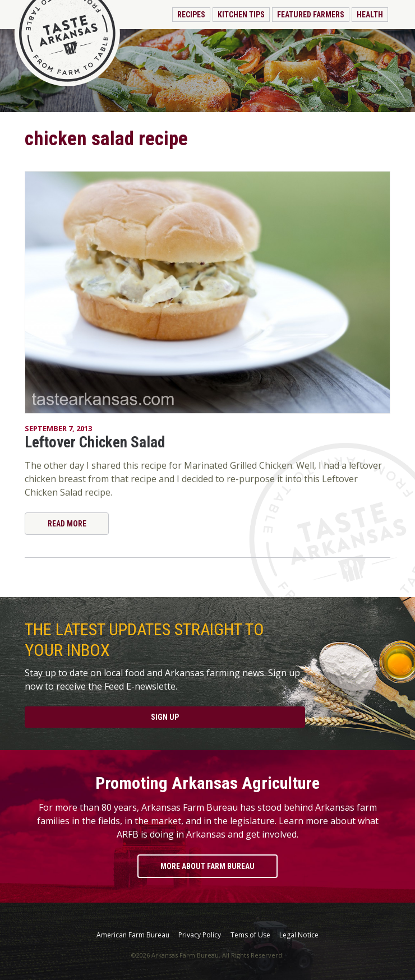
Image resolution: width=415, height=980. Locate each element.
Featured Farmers (311, 15)
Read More (67, 524)
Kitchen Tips (241, 15)
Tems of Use (250, 935)
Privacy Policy (200, 935)
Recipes (191, 15)
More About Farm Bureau (208, 866)
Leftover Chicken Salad (95, 442)
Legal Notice (299, 935)
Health (370, 15)
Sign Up (165, 717)
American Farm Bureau (133, 935)
